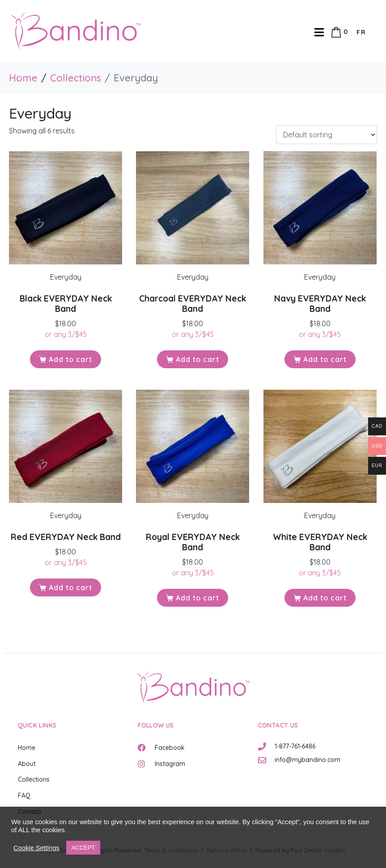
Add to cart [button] (70, 359)
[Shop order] (327, 135)
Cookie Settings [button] (36, 848)
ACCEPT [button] (83, 848)
